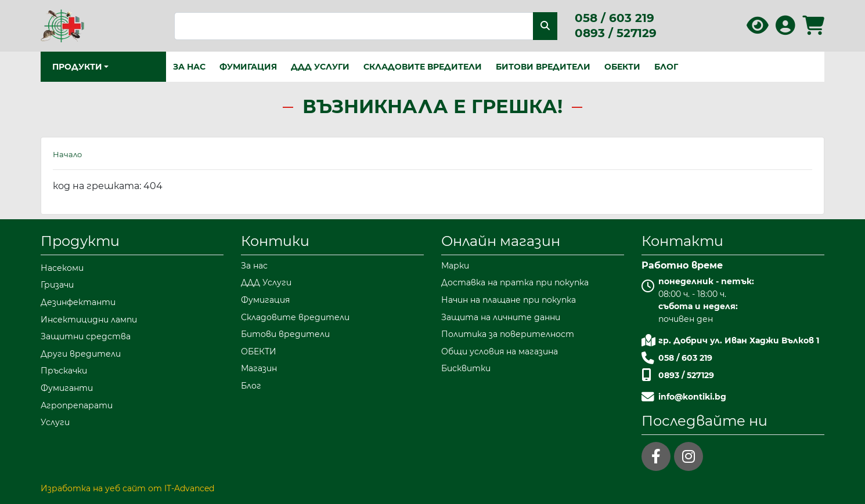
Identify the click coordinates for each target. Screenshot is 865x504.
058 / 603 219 (614, 18)
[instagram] (689, 456)
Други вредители (81, 354)
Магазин (259, 368)
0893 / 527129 (616, 33)
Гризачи (57, 285)
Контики (275, 241)
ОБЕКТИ (622, 67)
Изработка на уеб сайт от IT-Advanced (127, 488)
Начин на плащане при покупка (509, 300)
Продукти (80, 241)
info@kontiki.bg (692, 397)
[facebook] (656, 456)
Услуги (55, 422)
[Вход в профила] (785, 29)
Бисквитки (466, 368)
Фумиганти (67, 388)
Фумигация (248, 67)
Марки (455, 266)
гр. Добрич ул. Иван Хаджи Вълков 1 (739, 340)
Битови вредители (543, 67)
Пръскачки (64, 371)
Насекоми (62, 268)
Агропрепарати (77, 405)
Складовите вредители (423, 67)
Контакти (682, 241)
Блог (666, 67)
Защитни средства (86, 336)
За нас (189, 67)
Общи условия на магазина (500, 351)
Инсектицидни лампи (89, 320)
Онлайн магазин (501, 241)
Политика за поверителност (508, 334)
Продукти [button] (77, 67)
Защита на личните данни (501, 317)
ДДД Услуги (320, 67)
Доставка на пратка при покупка (515, 282)
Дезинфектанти (78, 302)
